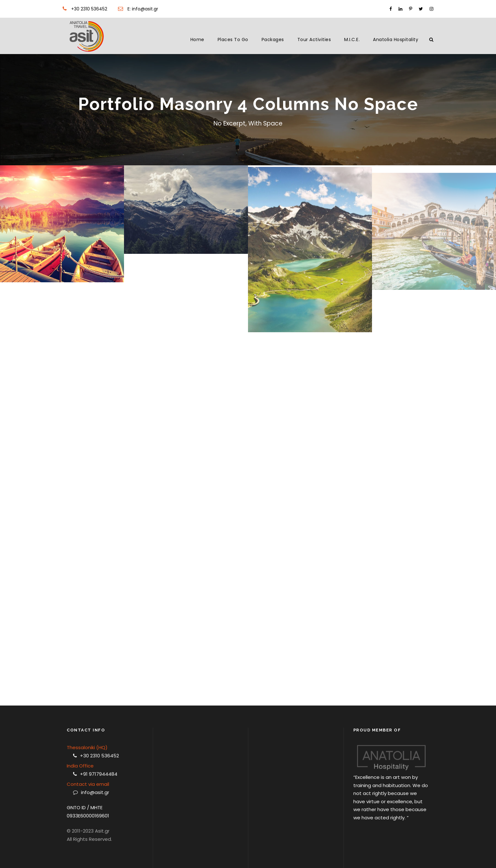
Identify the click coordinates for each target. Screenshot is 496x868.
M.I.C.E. (352, 40)
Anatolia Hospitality (396, 40)
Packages (273, 40)
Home (197, 40)
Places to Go (233, 40)
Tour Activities (314, 40)
